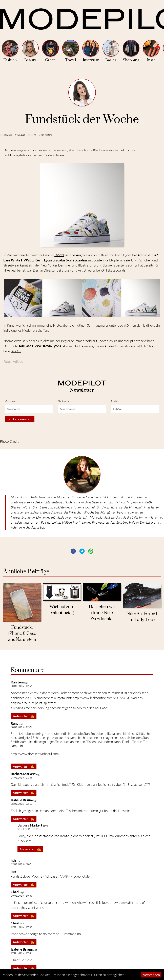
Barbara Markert (23, 774)
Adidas (16, 351)
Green (50, 51)
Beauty (30, 51)
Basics (111, 51)
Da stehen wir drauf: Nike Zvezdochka (102, 613)
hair (14, 860)
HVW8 (59, 255)
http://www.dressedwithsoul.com (35, 754)
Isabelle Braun (6, 135)
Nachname (64, 401)
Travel (71, 51)
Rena (15, 723)
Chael (15, 892)
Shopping (131, 51)
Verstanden (151, 975)
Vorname (10, 401)
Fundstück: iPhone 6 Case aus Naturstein (22, 633)
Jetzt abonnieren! (20, 419)
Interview (91, 51)
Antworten (24, 716)
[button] (73, 551)
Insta (151, 51)
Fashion (10, 51)
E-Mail (115, 401)
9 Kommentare (45, 135)
